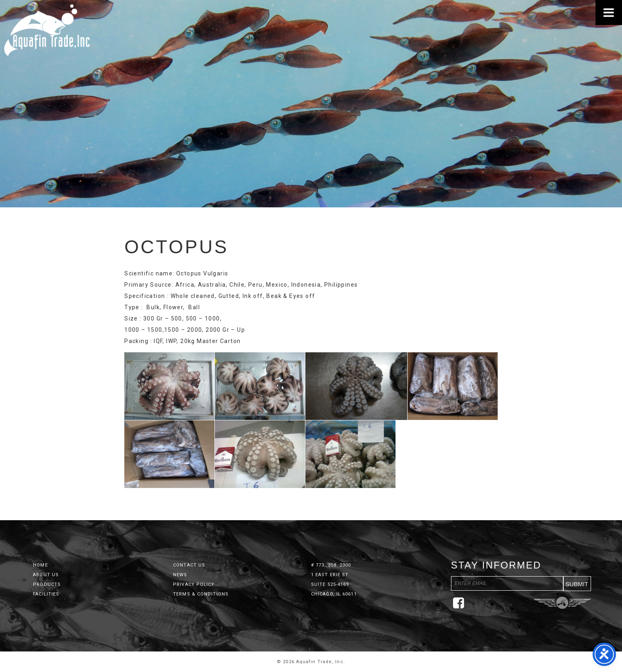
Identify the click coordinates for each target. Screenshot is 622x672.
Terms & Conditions (201, 594)
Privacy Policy (194, 584)
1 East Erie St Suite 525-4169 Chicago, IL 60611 (334, 584)
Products (47, 584)
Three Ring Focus (562, 603)
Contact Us (189, 565)
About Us (46, 575)
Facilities (46, 594)
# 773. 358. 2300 (331, 565)
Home (40, 565)
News (180, 575)
